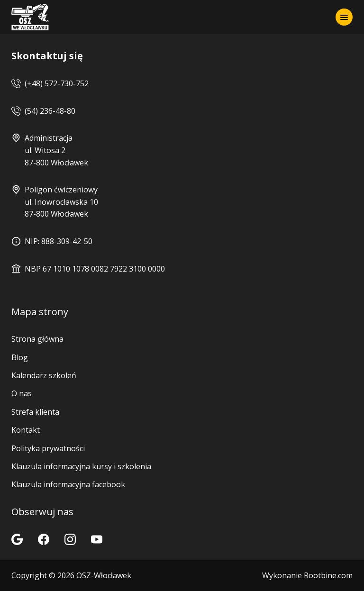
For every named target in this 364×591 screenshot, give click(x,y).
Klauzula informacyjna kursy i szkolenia (81, 466)
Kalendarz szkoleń (44, 375)
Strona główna (37, 339)
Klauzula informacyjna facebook (68, 484)
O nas (22, 393)
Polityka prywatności (48, 448)
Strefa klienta (35, 412)
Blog (20, 357)
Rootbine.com (328, 575)
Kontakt (26, 430)
